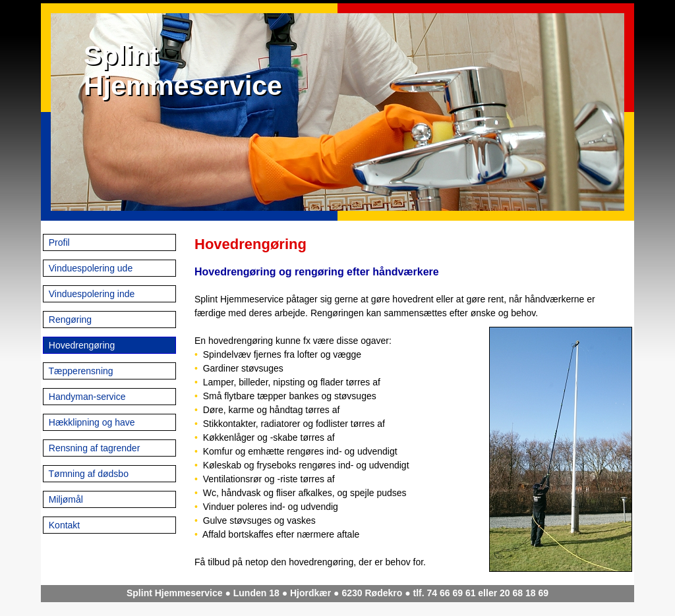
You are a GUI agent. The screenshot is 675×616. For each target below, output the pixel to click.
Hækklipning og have (90, 422)
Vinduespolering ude (89, 268)
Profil (58, 242)
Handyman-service (86, 397)
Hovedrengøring (80, 345)
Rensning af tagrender (93, 448)
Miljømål (65, 499)
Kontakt (63, 525)
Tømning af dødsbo (87, 474)
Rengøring (69, 320)
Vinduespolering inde (90, 294)
